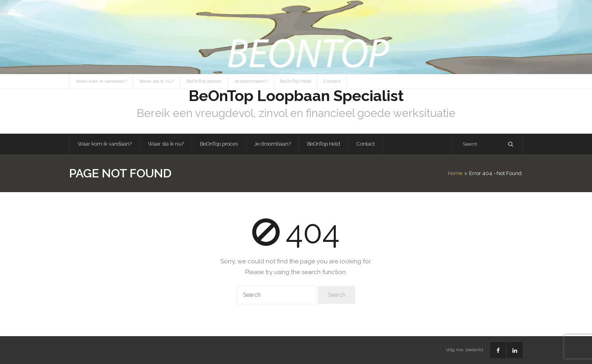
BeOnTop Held (296, 81)
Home (455, 173)
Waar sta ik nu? (157, 81)
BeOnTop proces (204, 81)
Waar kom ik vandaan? (101, 81)
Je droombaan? (251, 81)
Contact (332, 81)
